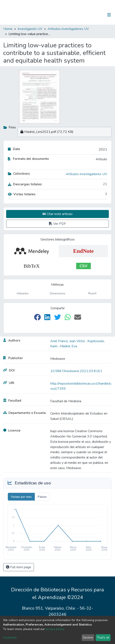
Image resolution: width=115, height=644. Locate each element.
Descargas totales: (25, 184)
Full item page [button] (19, 567)
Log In (96, 15)
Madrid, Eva (68, 346)
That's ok (103, 638)
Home (8, 29)
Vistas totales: (22, 194)
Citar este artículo (58, 214)
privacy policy (55, 629)
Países (42, 497)
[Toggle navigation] (109, 15)
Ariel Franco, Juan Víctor (68, 341)
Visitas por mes (21, 497)
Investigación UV (30, 29)
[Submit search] (87, 15)
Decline (88, 638)
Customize (10, 638)
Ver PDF (57, 224)
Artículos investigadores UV (68, 29)
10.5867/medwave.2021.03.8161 (76, 371)
